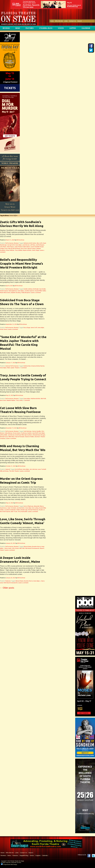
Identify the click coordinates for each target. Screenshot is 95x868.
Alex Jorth (39, 243)
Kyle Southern (28, 435)
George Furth (11, 245)
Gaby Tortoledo (12, 508)
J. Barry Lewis (8, 548)
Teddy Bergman (26, 293)
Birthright (36, 289)
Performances (9, 243)
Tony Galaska (19, 250)
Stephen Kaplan (11, 400)
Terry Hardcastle (23, 512)
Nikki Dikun (11, 437)
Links (66, 21)
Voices (61, 28)
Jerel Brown (11, 435)
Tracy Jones (19, 400)
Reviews (6, 28)
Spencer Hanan (32, 248)
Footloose (24, 433)
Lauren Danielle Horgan (37, 247)
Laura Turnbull (42, 469)
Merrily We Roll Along (14, 248)
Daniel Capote (4, 291)
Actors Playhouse (29, 506)
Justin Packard (18, 247)
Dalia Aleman (9, 433)
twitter (93, 856)
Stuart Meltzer (10, 250)
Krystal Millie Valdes (40, 291)
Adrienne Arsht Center (30, 243)
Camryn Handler (36, 431)
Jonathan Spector (29, 291)
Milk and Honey (4, 471)
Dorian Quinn (17, 433)
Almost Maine (28, 547)
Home (52, 21)
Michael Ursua (4, 437)
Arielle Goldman (28, 289)
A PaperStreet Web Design (9, 865)
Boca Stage (27, 328)
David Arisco (3, 508)
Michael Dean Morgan (39, 435)
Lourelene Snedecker (10, 510)
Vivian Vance (4, 329)
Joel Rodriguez (40, 245)
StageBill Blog (46, 28)
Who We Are (59, 21)
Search (80, 21)
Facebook (89, 856)
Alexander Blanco (39, 506)
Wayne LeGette (27, 250)
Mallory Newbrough (22, 510)
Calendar (86, 28)
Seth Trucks (14, 512)
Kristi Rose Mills (20, 435)
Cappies (73, 28)
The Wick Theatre (14, 471)
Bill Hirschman (20, 240)
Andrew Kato (27, 366)
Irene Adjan (19, 245)
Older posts (7, 588)
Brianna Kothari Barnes (38, 366)
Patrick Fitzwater (20, 437)
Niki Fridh (43, 399)
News (18, 28)
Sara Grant (24, 248)
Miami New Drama (5, 293)
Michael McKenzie (33, 510)
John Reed (3, 247)
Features (30, 28)
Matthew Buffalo (35, 399)
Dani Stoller (43, 289)
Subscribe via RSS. (16, 863)
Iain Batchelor (21, 508)
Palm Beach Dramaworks (32, 548)
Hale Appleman (13, 291)
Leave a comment (36, 293)
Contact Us (72, 21)
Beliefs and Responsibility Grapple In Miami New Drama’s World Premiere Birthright (21, 264)
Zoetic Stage (35, 250)
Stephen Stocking (16, 293)
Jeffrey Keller (4, 435)
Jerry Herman (33, 469)
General (8, 366)
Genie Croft (34, 328)
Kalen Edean (26, 247)
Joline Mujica (10, 247)
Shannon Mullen (30, 437)
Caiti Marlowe (28, 431)
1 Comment (23, 368)
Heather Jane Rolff (33, 433)
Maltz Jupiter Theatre (13, 368)
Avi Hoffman (19, 469)
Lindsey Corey (4, 248)
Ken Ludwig (35, 508)
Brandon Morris (36, 547)
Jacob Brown (26, 245)
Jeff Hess (33, 245)
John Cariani (15, 548)
